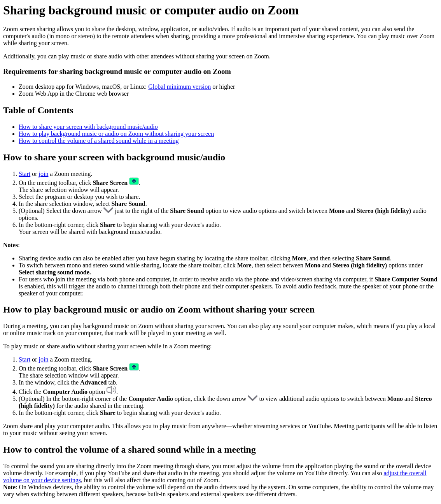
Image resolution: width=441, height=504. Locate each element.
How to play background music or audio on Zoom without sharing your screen (116, 134)
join (44, 174)
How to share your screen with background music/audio (88, 127)
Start (24, 174)
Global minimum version (179, 87)
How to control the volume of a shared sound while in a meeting (99, 141)
